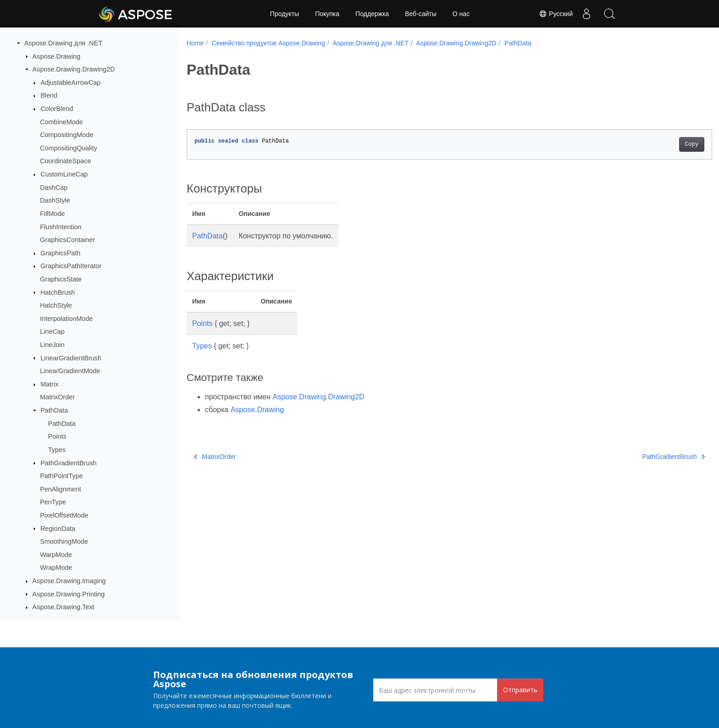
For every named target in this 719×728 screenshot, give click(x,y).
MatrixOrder (57, 397)
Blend (49, 95)
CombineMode (61, 122)
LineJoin (52, 345)
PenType (53, 502)
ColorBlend (57, 109)
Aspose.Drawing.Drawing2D (74, 69)
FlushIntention (61, 227)
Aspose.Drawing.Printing (69, 594)
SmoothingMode (64, 541)
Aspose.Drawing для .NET (63, 43)
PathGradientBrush (68, 463)
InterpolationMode (66, 319)
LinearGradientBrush (71, 358)
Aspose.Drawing (57, 56)
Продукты (285, 14)
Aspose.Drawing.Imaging (69, 581)
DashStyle (55, 200)
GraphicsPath (60, 253)
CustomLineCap (64, 174)
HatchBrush (58, 292)
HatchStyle (56, 305)
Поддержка (372, 14)
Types (57, 450)
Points (57, 436)
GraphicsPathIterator (71, 266)
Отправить (520, 690)
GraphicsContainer (67, 240)
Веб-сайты (421, 14)
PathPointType (61, 476)
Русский (556, 14)
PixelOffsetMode (64, 515)
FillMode (52, 214)
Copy (655, 144)
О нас (461, 14)
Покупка (327, 14)
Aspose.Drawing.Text (64, 607)
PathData (54, 410)
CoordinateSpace (65, 161)
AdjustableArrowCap (70, 83)
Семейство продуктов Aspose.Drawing (268, 43)
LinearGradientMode (70, 371)
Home (195, 43)
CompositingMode (66, 135)
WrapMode (56, 568)
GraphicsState (61, 279)
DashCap (54, 188)
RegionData (58, 529)
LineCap (52, 331)
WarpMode (56, 555)
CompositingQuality (69, 148)
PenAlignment (61, 489)
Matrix (49, 384)
